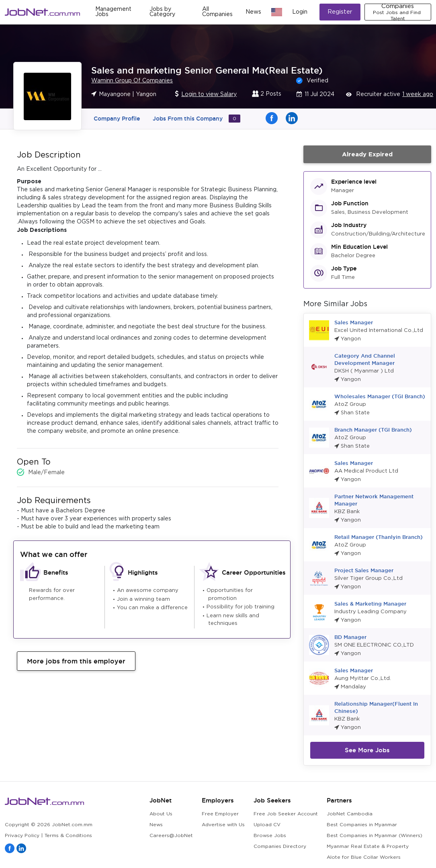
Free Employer (220, 814)
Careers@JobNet (171, 836)
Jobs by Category (162, 12)
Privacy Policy (22, 836)
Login (300, 12)
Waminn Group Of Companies (132, 81)
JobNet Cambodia (350, 814)
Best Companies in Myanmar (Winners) (375, 836)
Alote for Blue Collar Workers (364, 857)
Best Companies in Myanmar (362, 825)
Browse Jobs (270, 836)
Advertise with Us (223, 825)
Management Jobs (113, 12)
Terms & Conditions (68, 836)
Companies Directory (280, 847)
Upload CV (267, 825)
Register (340, 12)
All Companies (217, 12)
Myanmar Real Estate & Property (368, 847)
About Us (161, 814)
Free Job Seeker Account (286, 814)
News (253, 12)
